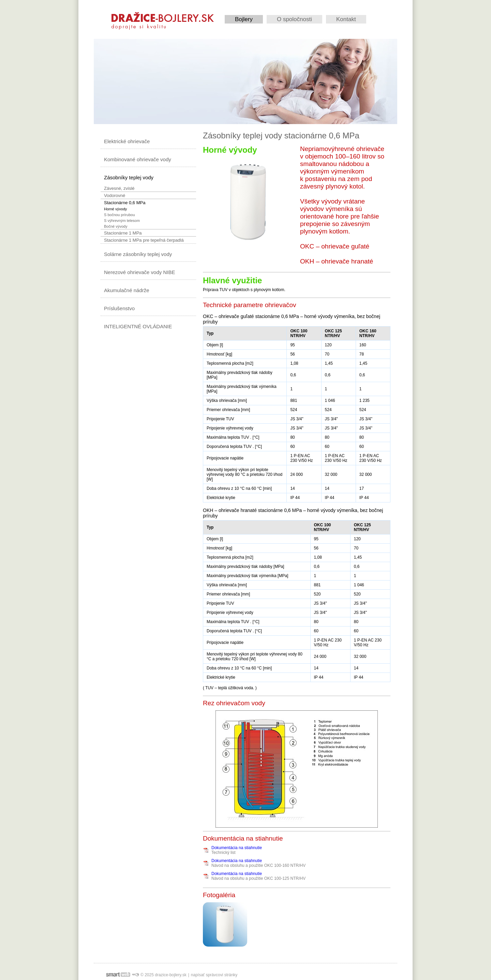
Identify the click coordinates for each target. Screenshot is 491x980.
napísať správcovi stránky (214, 975)
